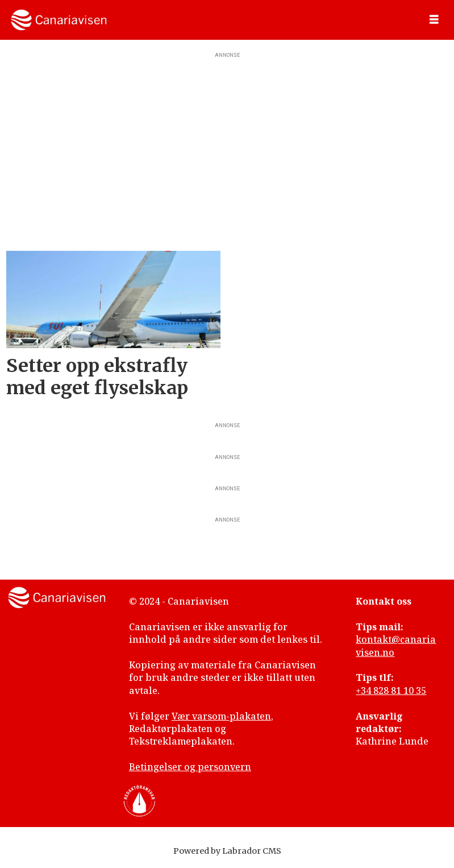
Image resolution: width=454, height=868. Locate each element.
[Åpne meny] (434, 20)
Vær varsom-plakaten (221, 716)
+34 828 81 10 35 (391, 691)
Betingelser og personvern (190, 767)
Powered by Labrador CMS (227, 851)
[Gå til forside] (59, 20)
